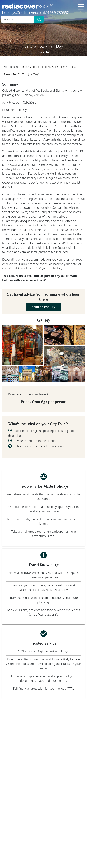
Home (23, 67)
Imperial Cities (50, 67)
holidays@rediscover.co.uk (24, 13)
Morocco (34, 67)
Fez (63, 67)
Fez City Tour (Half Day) (26, 74)
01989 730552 (57, 13)
